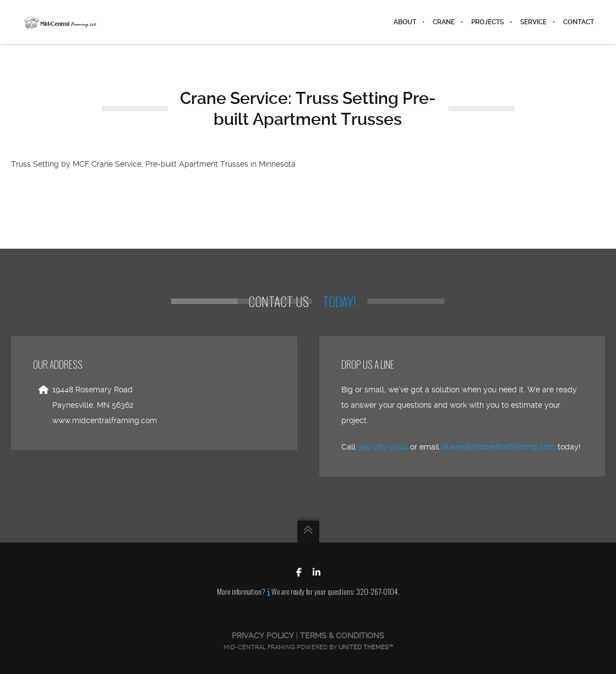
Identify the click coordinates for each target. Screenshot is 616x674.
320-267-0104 (383, 447)
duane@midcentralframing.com (498, 447)
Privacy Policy (263, 635)
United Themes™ (366, 647)
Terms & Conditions (342, 635)
